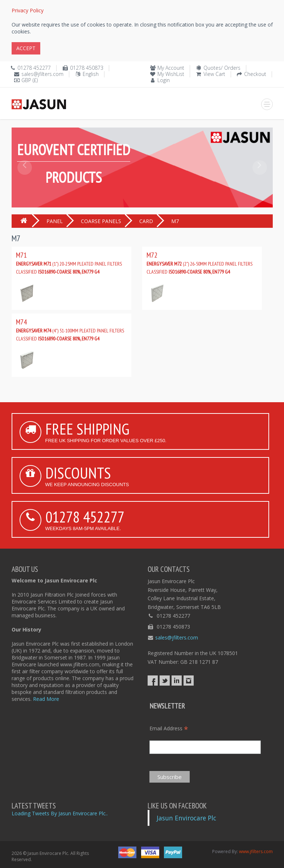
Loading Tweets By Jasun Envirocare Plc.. (60, 813)
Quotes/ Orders (222, 68)
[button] (25, 184)
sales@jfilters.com (42, 74)
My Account (171, 68)
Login (164, 80)
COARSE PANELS (101, 221)
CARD (146, 221)
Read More (46, 699)
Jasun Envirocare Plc (186, 818)
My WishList (171, 74)
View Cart (214, 74)
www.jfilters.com (256, 851)
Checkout (255, 74)
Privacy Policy (28, 10)
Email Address (169, 728)
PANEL (55, 221)
